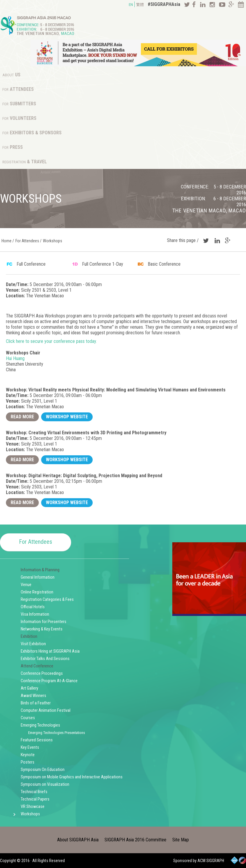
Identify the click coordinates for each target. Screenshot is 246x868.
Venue (26, 585)
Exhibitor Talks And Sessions (45, 659)
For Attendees (36, 542)
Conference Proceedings (42, 673)
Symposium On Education (43, 770)
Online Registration (37, 592)
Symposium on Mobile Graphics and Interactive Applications (72, 777)
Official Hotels (33, 607)
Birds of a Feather (36, 703)
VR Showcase (33, 807)
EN (131, 5)
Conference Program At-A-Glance (49, 681)
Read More (22, 417)
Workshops (30, 814)
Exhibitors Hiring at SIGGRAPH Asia (50, 651)
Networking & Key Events (42, 629)
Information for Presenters (44, 622)
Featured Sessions (37, 740)
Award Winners (33, 696)
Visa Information (35, 614)
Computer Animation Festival (46, 710)
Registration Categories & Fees (47, 600)
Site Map (181, 840)
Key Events (30, 747)
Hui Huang (15, 358)
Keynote (28, 755)
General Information (38, 577)
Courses (28, 718)
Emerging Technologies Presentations (57, 733)
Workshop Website (67, 417)
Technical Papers (35, 799)
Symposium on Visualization (45, 784)
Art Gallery (29, 688)
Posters (28, 762)
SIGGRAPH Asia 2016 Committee (135, 840)
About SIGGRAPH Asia (78, 840)
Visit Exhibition (33, 644)
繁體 (140, 5)
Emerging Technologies (40, 725)
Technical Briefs (34, 792)
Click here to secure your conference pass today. (51, 341)
